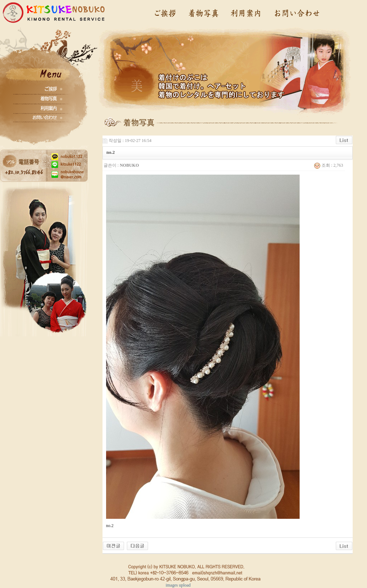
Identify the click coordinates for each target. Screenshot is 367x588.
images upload (178, 585)
